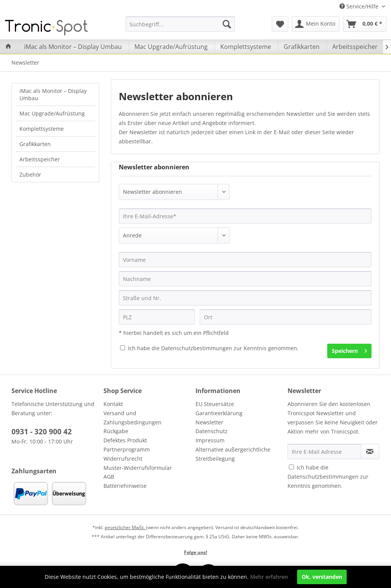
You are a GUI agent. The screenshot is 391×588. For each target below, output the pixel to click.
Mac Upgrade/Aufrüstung (52, 113)
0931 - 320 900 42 (42, 432)
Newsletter (209, 422)
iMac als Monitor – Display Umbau (53, 94)
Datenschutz (212, 431)
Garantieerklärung (219, 413)
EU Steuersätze (215, 404)
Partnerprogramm (127, 449)
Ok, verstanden (322, 577)
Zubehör (30, 175)
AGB (109, 477)
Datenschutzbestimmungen (197, 348)
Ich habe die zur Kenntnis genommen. (213, 348)
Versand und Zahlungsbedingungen (132, 418)
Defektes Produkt (125, 440)
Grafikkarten (35, 144)
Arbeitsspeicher (40, 159)
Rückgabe (116, 431)
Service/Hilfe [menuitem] (360, 6)
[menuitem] (180, 24)
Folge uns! (195, 552)
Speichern (349, 350)
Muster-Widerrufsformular (138, 468)
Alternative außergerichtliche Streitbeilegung (233, 454)
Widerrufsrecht (123, 459)
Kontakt (113, 404)
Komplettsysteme (42, 129)
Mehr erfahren (269, 577)
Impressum (210, 440)
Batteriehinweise (125, 486)
